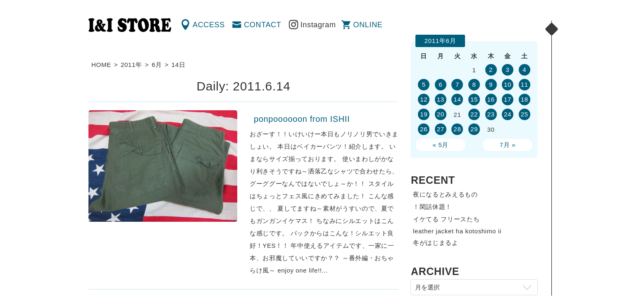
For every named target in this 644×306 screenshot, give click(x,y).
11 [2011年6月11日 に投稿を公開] (525, 84)
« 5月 (441, 145)
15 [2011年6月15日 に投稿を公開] (474, 99)
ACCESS (209, 25)
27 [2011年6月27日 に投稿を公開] (441, 129)
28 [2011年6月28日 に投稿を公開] (457, 129)
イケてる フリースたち (446, 219)
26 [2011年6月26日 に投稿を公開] (424, 129)
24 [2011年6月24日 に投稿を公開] (508, 114)
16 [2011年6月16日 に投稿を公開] (491, 99)
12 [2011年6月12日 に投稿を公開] (424, 99)
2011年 (131, 65)
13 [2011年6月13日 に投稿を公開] (441, 99)
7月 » (508, 145)
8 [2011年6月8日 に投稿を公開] (474, 84)
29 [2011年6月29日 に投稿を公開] (474, 129)
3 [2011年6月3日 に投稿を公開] (508, 70)
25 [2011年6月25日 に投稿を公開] (525, 114)
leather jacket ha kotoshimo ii (457, 231)
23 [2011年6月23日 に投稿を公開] (491, 114)
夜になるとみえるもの (445, 194)
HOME (101, 65)
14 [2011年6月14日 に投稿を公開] (457, 99)
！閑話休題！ (432, 207)
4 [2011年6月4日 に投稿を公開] (524, 70)
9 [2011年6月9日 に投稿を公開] (491, 84)
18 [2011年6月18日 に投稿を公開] (525, 99)
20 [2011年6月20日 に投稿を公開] (441, 114)
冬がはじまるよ (436, 243)
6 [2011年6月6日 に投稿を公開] (440, 84)
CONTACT (262, 25)
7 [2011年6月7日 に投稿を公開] (457, 84)
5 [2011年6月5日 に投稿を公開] (424, 84)
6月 (157, 65)
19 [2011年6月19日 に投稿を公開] (424, 114)
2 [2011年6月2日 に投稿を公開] (491, 70)
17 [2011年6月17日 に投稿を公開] (508, 99)
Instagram (318, 25)
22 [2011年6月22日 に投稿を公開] (474, 114)
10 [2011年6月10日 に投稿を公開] (508, 84)
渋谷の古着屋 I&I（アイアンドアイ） (130, 25)
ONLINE (368, 25)
